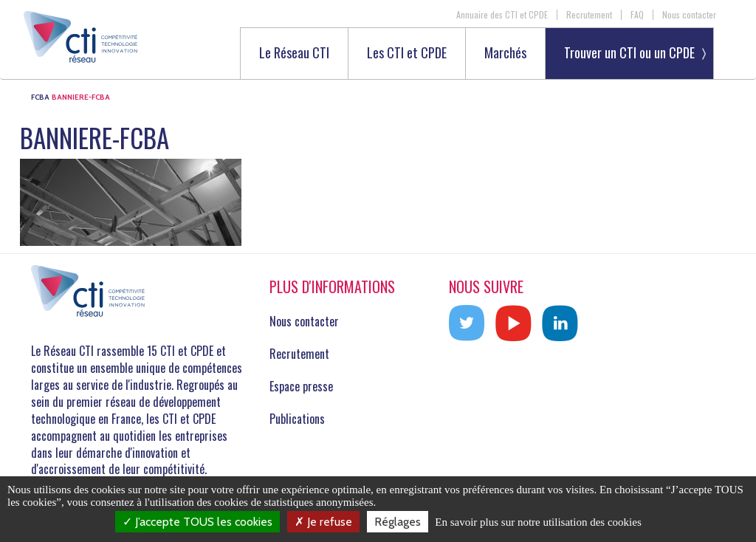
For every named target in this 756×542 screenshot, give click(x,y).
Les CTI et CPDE (407, 54)
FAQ (637, 15)
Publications (297, 419)
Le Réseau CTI (294, 54)
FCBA (40, 97)
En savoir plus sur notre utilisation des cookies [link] (538, 522)
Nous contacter (689, 15)
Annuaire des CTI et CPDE (502, 15)
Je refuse (323, 522)
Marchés (505, 54)
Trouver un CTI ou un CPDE (629, 52)
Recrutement (589, 15)
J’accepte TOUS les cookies (197, 522)
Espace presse (301, 386)
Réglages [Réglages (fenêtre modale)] (398, 522)
